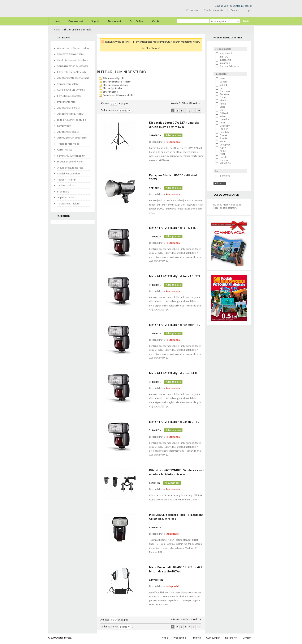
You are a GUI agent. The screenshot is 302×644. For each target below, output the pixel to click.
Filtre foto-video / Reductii (72, 72)
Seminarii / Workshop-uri (71, 156)
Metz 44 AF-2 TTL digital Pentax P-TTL (175, 325)
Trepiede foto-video (68, 144)
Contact (247, 638)
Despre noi (231, 638)
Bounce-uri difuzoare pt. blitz (119, 95)
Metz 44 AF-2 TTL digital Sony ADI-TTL (175, 276)
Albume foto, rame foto (70, 168)
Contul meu (192, 10)
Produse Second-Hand (70, 162)
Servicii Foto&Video (68, 173)
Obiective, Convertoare (70, 54)
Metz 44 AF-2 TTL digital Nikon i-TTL (173, 373)
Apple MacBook (66, 197)
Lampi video (64, 126)
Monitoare (63, 192)
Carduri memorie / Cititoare (73, 66)
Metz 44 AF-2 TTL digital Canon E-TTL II (175, 422)
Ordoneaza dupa (109, 110)
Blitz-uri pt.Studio (112, 88)
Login (249, 10)
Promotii (196, 638)
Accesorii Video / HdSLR (71, 114)
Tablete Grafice (66, 185)
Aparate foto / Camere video (73, 48)
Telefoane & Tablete (68, 204)
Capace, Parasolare (68, 84)
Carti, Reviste (65, 150)
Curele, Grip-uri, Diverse (71, 90)
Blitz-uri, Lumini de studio (72, 120)
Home (57, 29)
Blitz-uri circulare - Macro (117, 82)
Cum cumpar (213, 638)
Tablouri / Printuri (67, 180)
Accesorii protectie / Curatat (73, 78)
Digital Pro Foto (67, 8)
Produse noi (180, 638)
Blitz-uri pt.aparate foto (115, 85)
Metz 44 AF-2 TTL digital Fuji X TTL (172, 228)
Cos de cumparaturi (215, 10)
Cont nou (235, 10)
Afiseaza (105, 103)
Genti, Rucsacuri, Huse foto (73, 60)
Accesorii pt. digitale (68, 108)
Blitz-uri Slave (110, 92)
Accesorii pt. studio (68, 132)
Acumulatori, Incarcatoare (72, 138)
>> (199, 111)
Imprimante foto (66, 102)
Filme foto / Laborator (69, 96)
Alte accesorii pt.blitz (114, 78)
